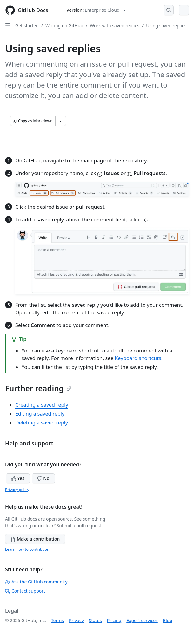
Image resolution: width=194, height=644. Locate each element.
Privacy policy (17, 490)
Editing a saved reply (40, 414)
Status (95, 620)
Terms (57, 620)
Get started (27, 26)
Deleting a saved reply (42, 423)
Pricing (114, 620)
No (43, 478)
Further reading (38, 388)
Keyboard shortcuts (138, 358)
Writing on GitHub (64, 26)
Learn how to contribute (27, 549)
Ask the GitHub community (36, 582)
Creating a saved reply (42, 405)
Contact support (25, 591)
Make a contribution (35, 539)
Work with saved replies (115, 26)
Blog (168, 620)
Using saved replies (166, 26)
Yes (18, 478)
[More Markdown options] (61, 121)
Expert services (142, 620)
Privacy (76, 620)
